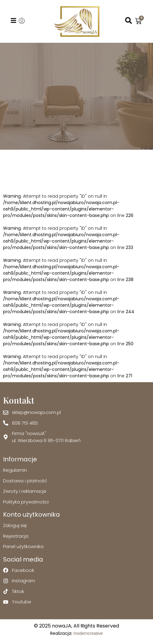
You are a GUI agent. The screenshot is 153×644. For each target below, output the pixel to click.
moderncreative (88, 633)
